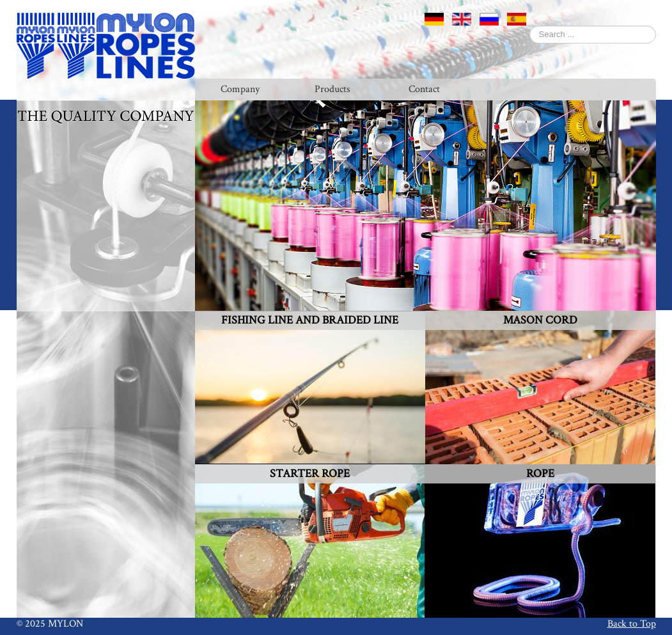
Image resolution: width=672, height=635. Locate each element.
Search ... (530, 26)
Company (240, 89)
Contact (424, 89)
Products (332, 89)
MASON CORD (540, 320)
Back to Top (632, 623)
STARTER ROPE (310, 474)
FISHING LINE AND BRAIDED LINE (310, 320)
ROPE (540, 474)
